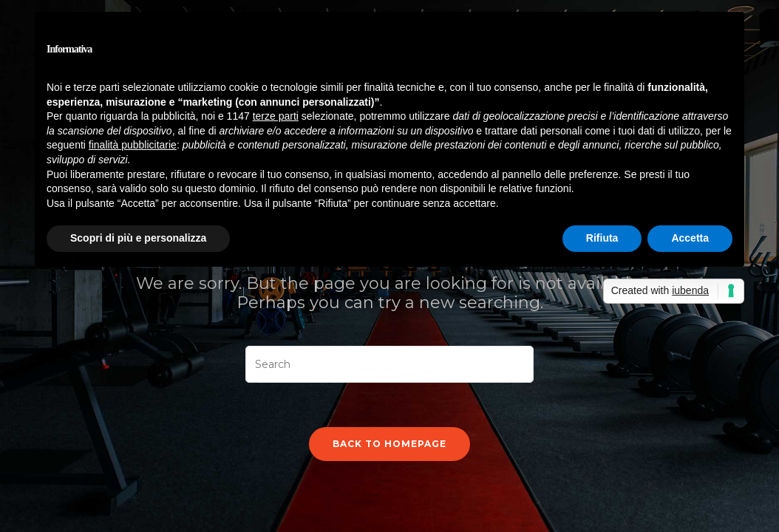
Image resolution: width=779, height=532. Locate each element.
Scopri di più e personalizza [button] (138, 238)
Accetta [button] (690, 238)
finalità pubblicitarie (133, 145)
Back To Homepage (389, 444)
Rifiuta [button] (602, 238)
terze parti (276, 116)
